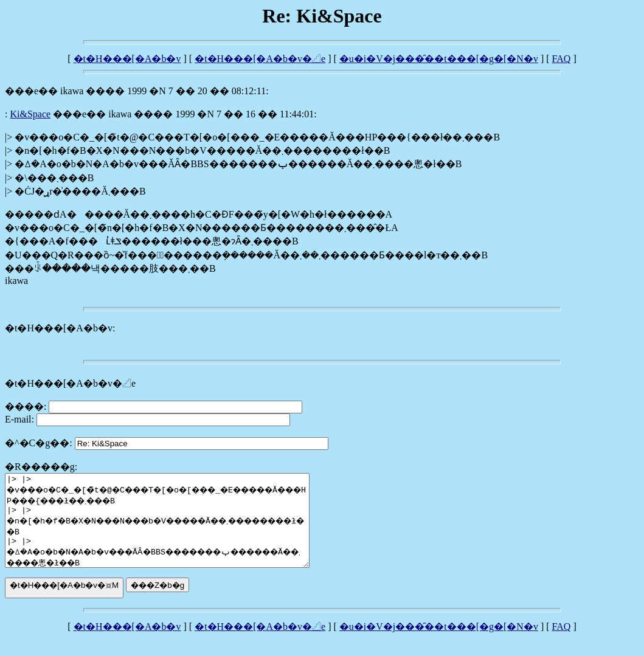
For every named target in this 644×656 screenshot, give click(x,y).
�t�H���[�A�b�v (127, 59)
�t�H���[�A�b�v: (60, 328)
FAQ (562, 59)
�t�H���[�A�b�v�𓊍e (260, 59)
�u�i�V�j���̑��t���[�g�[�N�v (439, 59)
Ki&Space (30, 114)
